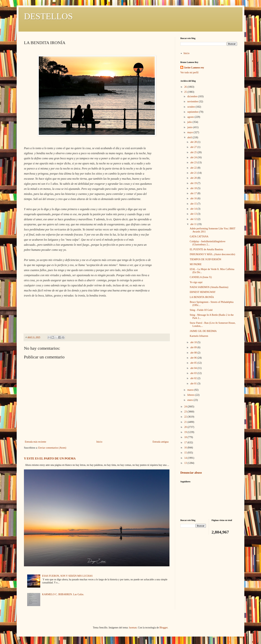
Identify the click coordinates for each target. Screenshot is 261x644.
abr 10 (194, 342)
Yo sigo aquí (196, 282)
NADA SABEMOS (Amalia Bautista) (209, 287)
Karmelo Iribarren (199, 336)
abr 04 (194, 368)
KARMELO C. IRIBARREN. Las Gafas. (63, 594)
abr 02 (194, 378)
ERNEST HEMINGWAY (203, 292)
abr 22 (194, 168)
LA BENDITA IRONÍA (202, 297)
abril (190, 137)
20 (186, 427)
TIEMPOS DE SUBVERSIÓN (205, 259)
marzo (191, 390)
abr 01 (194, 384)
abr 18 (194, 188)
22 (186, 417)
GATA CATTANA (199, 237)
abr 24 (194, 157)
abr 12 (194, 219)
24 (186, 407)
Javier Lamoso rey (194, 68)
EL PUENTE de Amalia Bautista (206, 249)
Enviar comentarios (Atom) (52, 448)
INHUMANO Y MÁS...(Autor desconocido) (212, 254)
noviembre (193, 102)
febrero (191, 395)
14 (186, 458)
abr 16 (194, 198)
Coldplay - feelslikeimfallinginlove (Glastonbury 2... (208, 243)
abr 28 (194, 142)
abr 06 (194, 358)
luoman (133, 628)
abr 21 (194, 173)
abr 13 (194, 214)
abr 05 (194, 363)
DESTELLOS (48, 16)
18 (186, 437)
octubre (191, 107)
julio (190, 122)
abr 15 (194, 204)
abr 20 (194, 178)
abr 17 (194, 193)
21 (186, 422)
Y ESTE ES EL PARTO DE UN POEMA (50, 458)
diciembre (193, 96)
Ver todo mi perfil (189, 72)
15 (186, 453)
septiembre (193, 112)
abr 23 (194, 162)
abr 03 (194, 373)
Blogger (163, 628)
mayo (190, 132)
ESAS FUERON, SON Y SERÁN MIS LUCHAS (67, 576)
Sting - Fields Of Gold (201, 310)
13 (186, 463)
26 (186, 87)
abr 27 (194, 147)
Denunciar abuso (191, 473)
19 (186, 432)
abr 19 (194, 183)
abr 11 (194, 224)
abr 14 (194, 209)
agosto (191, 117)
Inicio (99, 442)
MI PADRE (196, 264)
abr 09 (194, 347)
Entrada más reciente (35, 442)
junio (190, 127)
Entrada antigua (161, 442)
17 (186, 442)
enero (190, 400)
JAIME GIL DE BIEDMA (203, 331)
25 (186, 92)
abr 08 (194, 353)
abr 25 (194, 152)
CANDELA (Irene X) (201, 277)
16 (186, 448)
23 (186, 412)
